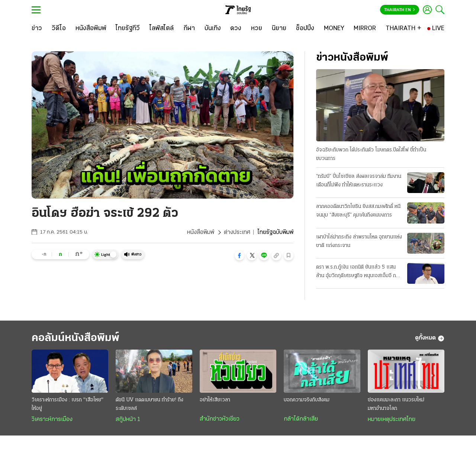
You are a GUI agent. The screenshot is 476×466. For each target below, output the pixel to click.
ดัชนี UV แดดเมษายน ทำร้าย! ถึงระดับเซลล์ (149, 404)
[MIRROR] (365, 29)
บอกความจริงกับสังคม (307, 400)
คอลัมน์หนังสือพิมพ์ (75, 338)
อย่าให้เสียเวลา (215, 400)
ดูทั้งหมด (430, 338)
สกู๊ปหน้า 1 (128, 420)
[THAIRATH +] (403, 29)
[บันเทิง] (213, 29)
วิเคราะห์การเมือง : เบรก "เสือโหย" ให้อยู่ (67, 404)
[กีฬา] (189, 29)
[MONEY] (334, 29)
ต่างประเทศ (237, 232)
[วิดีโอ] (59, 29)
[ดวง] (236, 29)
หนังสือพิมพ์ (201, 232)
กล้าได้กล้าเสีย (301, 419)
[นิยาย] (279, 29)
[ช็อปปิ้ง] (305, 29)
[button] (239, 256)
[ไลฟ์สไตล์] (162, 29)
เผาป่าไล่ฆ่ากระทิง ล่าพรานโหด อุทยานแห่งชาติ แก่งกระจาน (359, 241)
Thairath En (400, 10)
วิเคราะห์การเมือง (52, 420)
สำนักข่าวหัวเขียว (220, 419)
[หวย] (257, 29)
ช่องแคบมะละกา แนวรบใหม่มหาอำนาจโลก (396, 404)
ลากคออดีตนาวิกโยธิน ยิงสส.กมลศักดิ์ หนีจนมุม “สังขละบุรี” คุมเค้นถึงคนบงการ (358, 211)
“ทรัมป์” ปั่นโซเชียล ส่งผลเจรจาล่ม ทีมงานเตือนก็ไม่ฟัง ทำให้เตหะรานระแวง (359, 181)
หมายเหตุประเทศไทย (392, 420)
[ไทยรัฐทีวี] (128, 29)
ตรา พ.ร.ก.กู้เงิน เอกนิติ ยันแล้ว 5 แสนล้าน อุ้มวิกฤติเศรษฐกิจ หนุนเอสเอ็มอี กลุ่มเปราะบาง (359, 272)
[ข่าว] (37, 29)
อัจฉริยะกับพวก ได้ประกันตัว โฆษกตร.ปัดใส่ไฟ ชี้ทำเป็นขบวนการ (371, 154)
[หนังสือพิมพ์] (91, 29)
